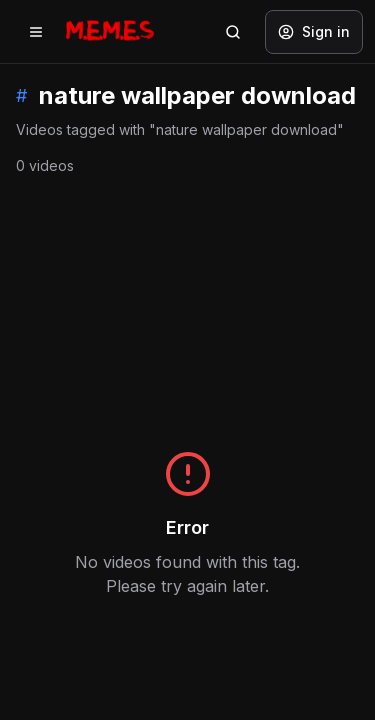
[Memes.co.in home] (110, 31)
